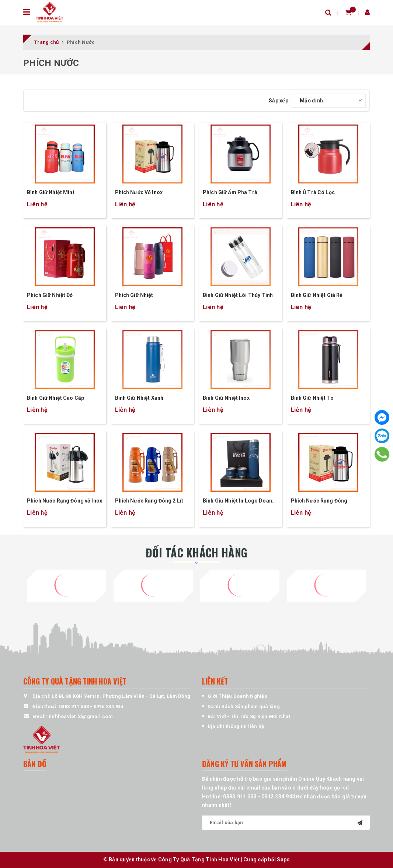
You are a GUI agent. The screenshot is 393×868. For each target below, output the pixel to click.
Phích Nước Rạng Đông (319, 501)
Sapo (283, 860)
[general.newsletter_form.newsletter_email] (286, 823)
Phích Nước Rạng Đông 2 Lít (149, 501)
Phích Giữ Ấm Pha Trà (230, 192)
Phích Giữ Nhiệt (134, 295)
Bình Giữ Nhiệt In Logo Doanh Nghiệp (239, 501)
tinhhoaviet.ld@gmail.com (81, 716)
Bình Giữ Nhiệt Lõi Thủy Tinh (238, 295)
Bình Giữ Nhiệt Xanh (139, 398)
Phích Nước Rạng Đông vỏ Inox (65, 501)
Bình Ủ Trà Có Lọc (313, 192)
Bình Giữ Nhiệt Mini (51, 192)
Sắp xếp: (279, 101)
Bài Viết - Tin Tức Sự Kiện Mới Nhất (249, 716)
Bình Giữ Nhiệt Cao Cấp (55, 398)
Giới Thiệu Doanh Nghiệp (237, 696)
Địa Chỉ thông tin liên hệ (236, 726)
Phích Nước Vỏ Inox (139, 192)
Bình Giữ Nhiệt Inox (226, 398)
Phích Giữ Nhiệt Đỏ (50, 295)
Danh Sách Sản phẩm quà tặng (244, 706)
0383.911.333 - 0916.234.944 (91, 706)
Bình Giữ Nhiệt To (312, 398)
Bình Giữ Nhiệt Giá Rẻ (317, 295)
